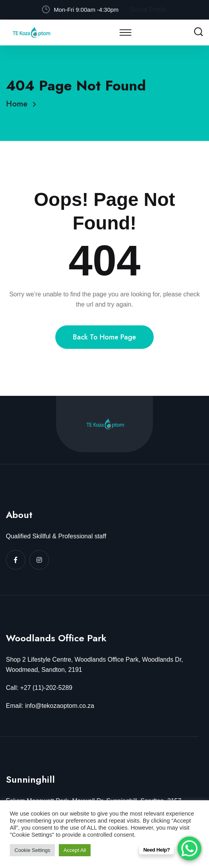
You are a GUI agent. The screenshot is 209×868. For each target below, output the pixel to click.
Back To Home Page (104, 337)
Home (19, 104)
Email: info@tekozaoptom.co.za (50, 706)
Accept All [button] (75, 850)
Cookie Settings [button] (32, 850)
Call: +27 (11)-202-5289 (39, 688)
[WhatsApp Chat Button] (189, 848)
